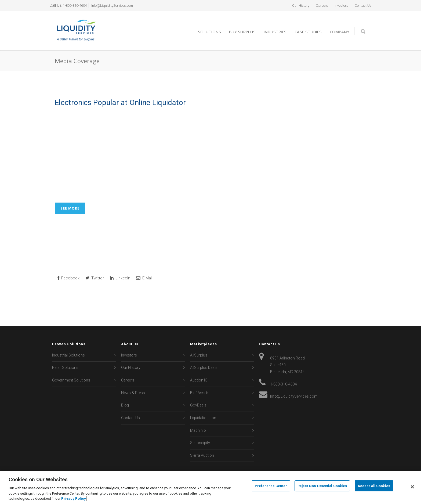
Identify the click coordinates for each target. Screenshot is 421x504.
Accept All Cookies (374, 487)
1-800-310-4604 (76, 5)
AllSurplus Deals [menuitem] (204, 368)
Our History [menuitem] (291, 5)
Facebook (68, 278)
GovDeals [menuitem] (198, 405)
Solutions (209, 32)
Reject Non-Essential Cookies (322, 487)
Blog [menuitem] (125, 405)
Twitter (95, 278)
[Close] (412, 487)
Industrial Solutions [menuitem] (68, 355)
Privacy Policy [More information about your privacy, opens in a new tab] (74, 498)
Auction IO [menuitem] (199, 380)
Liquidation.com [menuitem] (204, 418)
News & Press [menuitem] (133, 393)
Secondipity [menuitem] (200, 443)
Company (340, 32)
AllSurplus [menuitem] (199, 355)
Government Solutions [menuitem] (71, 380)
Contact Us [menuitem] (361, 5)
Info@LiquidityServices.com (120, 5)
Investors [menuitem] (336, 5)
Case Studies (308, 32)
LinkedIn (120, 278)
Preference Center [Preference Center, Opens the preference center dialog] (271, 487)
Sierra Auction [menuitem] (202, 455)
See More (70, 208)
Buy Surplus (242, 32)
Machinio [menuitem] (198, 430)
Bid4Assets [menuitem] (200, 393)
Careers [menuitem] (314, 5)
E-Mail (144, 278)
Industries (275, 32)
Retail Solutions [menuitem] (65, 368)
